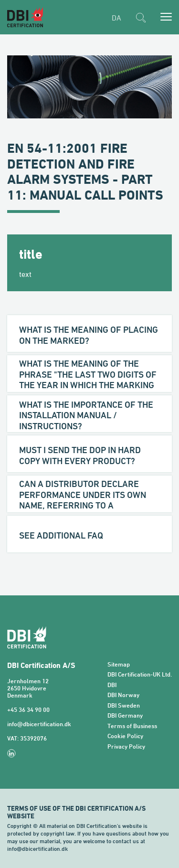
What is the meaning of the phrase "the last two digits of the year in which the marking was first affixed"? (88, 380)
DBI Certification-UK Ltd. (140, 674)
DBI (112, 685)
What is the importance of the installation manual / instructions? (86, 415)
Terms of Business (132, 726)
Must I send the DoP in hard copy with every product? (80, 455)
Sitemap (119, 664)
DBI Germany (125, 715)
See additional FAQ (61, 535)
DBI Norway (123, 695)
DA (116, 18)
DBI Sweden (124, 705)
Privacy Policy (126, 746)
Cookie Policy (125, 736)
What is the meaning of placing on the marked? (89, 335)
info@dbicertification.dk (39, 724)
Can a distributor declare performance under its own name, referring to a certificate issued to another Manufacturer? (87, 505)
